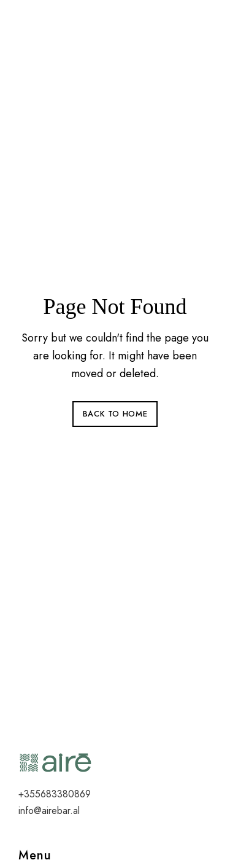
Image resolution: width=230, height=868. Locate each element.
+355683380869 (55, 794)
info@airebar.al (49, 811)
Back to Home (115, 414)
